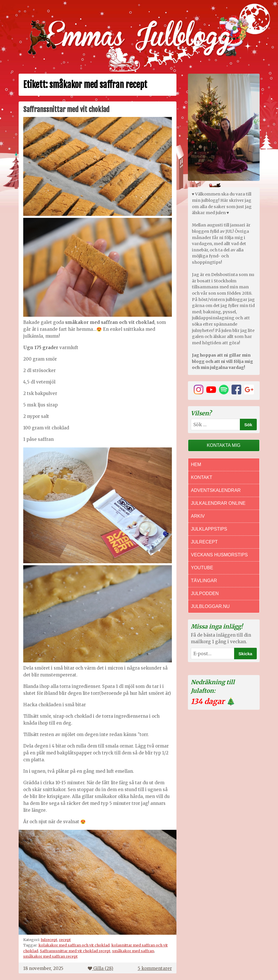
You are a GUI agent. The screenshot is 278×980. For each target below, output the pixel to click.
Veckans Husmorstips (219, 555)
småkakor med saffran (133, 951)
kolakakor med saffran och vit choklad (74, 945)
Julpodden (205, 593)
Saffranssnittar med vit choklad (66, 109)
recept (65, 940)
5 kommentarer (155, 968)
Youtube (202, 568)
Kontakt (202, 477)
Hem (196, 464)
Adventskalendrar (216, 490)
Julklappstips (209, 529)
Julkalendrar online (218, 503)
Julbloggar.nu (210, 606)
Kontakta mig (224, 445)
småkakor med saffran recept (50, 956)
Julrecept (49, 940)
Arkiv (198, 516)
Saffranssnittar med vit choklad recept (75, 951)
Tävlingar (204, 581)
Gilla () (101, 968)
